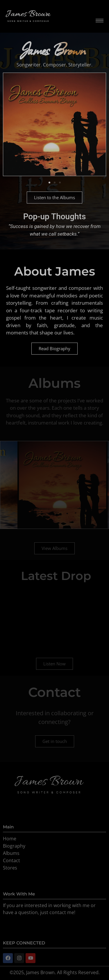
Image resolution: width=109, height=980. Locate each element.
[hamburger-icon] (100, 21)
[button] (49, 183)
